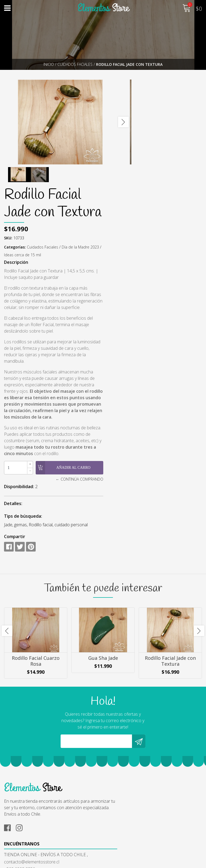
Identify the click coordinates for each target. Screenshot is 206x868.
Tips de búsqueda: (143, 460)
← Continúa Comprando (178, 423)
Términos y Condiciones (27, 829)
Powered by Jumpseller (154, 862)
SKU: (128, 149)
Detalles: (133, 447)
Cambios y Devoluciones (27, 836)
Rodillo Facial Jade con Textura (170, 614)
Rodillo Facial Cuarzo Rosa (36, 614)
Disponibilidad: (139, 430)
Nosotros (13, 814)
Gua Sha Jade (103, 611)
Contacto (13, 843)
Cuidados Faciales (75, 64)
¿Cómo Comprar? (20, 822)
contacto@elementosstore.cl (135, 761)
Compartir (135, 487)
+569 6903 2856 (123, 768)
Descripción (136, 174)
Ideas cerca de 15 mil (167, 166)
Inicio (49, 64)
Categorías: (135, 158)
